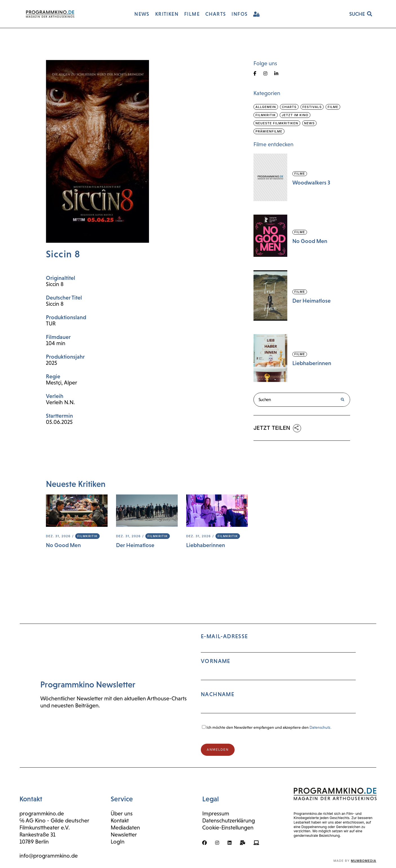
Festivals (312, 107)
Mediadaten (125, 827)
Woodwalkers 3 (311, 183)
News (309, 123)
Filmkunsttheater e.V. (45, 827)
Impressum (216, 813)
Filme (333, 107)
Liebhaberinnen (206, 545)
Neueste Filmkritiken (277, 123)
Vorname (216, 661)
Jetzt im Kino (295, 115)
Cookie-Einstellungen (228, 827)
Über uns (122, 813)
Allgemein (266, 107)
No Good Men (63, 545)
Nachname (218, 694)
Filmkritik (87, 536)
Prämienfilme (269, 131)
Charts (289, 107)
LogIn (118, 842)
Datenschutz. (320, 727)
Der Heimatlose (135, 545)
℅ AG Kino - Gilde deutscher (54, 820)
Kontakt (120, 820)
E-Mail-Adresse (278, 676)
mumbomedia (364, 861)
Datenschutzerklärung (229, 820)
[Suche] (342, 400)
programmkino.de (42, 813)
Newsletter (124, 835)
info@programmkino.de (49, 856)
